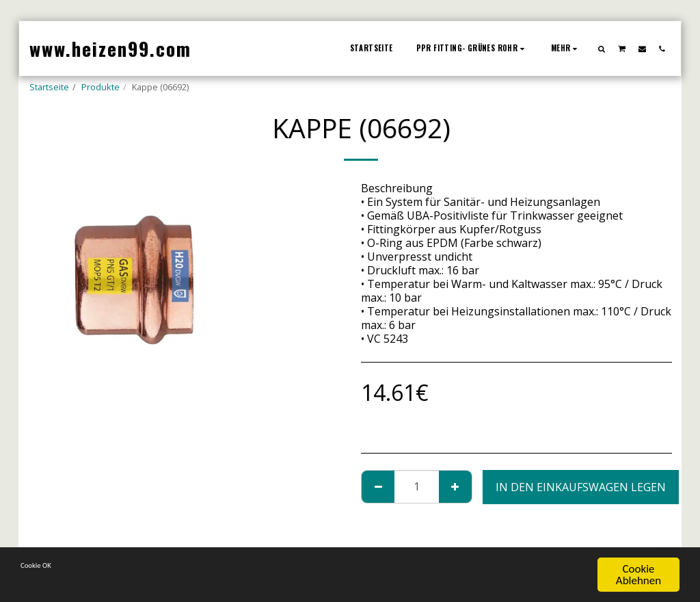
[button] (602, 49)
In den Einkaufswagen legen (581, 487)
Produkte (100, 87)
